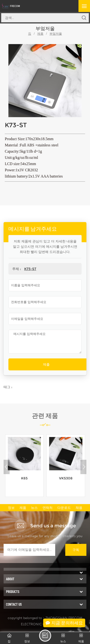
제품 (40, 34)
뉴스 (34, 508)
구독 (76, 550)
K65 (24, 478)
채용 (79, 508)
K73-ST (30, 269)
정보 (11, 508)
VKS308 (66, 478)
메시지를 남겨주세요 (45, 636)
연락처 (48, 508)
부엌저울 (56, 34)
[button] (84, 467)
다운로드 (64, 508)
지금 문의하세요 (64, 623)
